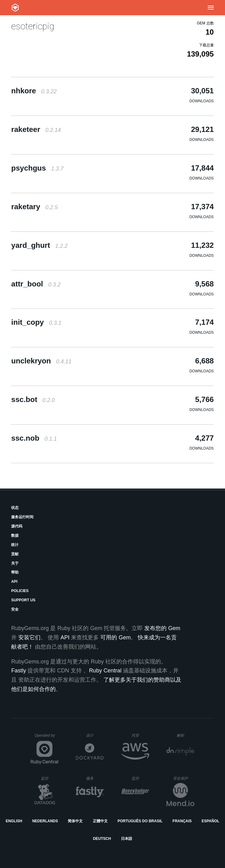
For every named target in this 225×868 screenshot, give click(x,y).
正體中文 (100, 821)
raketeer (36, 129)
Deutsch (102, 839)
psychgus (37, 168)
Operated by (46, 738)
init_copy (36, 322)
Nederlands (45, 821)
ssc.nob (34, 438)
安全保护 (184, 778)
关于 (15, 563)
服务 (95, 778)
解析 (186, 735)
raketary (34, 207)
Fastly (19, 671)
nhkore (34, 91)
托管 (139, 735)
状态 (15, 508)
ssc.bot (33, 399)
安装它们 (29, 637)
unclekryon (41, 361)
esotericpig (33, 26)
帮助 (15, 572)
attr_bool (36, 284)
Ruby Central (105, 671)
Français (182, 821)
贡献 (15, 554)
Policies (20, 591)
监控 (50, 778)
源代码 (17, 526)
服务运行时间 (22, 517)
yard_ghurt (39, 245)
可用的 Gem (115, 637)
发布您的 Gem (162, 628)
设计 (95, 735)
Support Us (23, 600)
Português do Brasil (140, 821)
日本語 (127, 839)
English (14, 821)
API (14, 582)
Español (210, 821)
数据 (15, 536)
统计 (15, 545)
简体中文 (75, 821)
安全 (15, 609)
